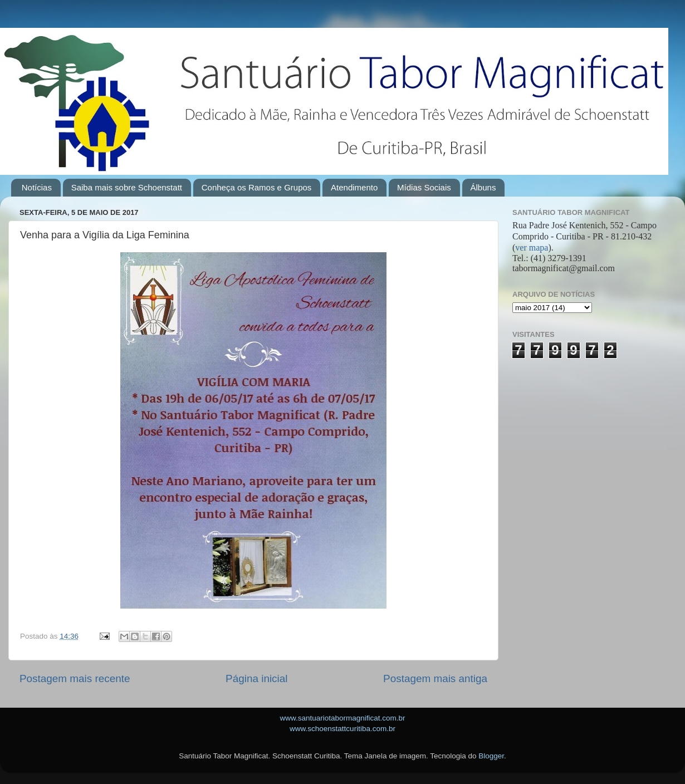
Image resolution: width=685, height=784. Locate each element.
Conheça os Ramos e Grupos (257, 187)
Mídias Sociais (424, 187)
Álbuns (483, 187)
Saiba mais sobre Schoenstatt (127, 187)
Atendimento (354, 187)
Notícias (37, 187)
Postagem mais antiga (435, 678)
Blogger (491, 756)
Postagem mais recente (75, 678)
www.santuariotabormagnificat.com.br (342, 718)
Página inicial (256, 678)
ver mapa (532, 248)
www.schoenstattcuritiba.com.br (342, 729)
